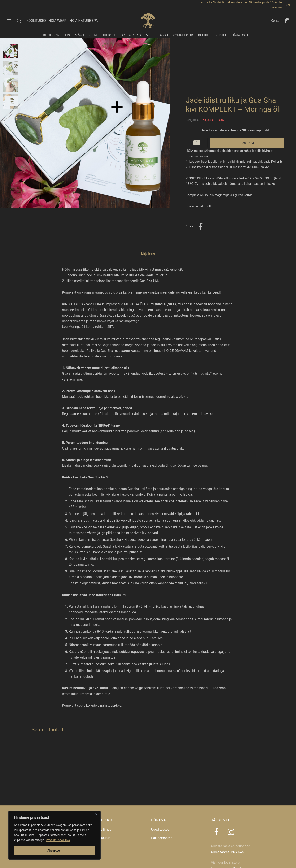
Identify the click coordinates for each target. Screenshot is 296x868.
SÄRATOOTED (242, 35)
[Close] (96, 814)
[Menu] (9, 21)
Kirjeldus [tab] (148, 254)
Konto (275, 21)
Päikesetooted (162, 838)
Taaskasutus (101, 838)
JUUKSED (109, 35)
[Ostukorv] (287, 21)
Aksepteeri (54, 851)
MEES (150, 35)
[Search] (19, 21)
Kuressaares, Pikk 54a (227, 852)
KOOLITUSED (36, 21)
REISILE (221, 35)
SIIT (110, 327)
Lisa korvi (247, 143)
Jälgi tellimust (102, 830)
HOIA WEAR (59, 21)
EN (288, 5)
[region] (55, 835)
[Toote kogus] (197, 143)
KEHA (93, 35)
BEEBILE (204, 35)
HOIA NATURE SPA (84, 21)
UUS (67, 35)
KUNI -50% (51, 35)
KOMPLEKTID (183, 35)
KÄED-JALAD (131, 35)
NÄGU (79, 35)
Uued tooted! (161, 830)
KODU (164, 35)
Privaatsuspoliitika (58, 840)
